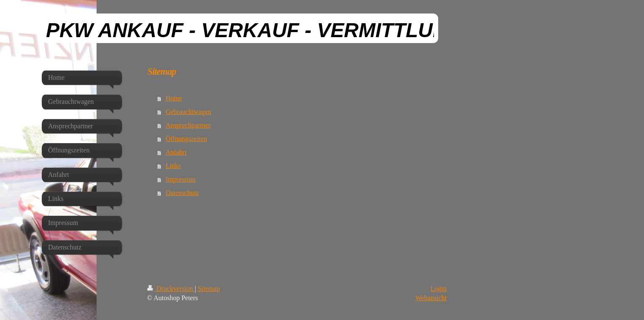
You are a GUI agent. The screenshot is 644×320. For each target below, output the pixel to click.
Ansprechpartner (188, 125)
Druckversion (171, 289)
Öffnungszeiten (186, 139)
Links (173, 166)
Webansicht (431, 298)
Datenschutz (182, 193)
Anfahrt (176, 152)
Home (174, 98)
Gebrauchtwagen (189, 112)
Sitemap (209, 289)
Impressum (181, 179)
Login (439, 289)
